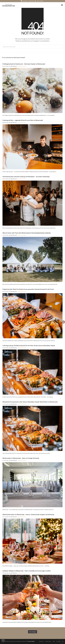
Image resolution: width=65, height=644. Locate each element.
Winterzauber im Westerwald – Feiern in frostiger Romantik (21, 458)
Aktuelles (14, 66)
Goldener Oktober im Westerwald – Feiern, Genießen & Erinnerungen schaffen (27, 571)
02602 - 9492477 (39, 1)
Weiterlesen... (22, 66)
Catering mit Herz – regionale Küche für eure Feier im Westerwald (23, 120)
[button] (3, 641)
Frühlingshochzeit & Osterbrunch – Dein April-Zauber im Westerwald (24, 64)
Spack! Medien (32, 641)
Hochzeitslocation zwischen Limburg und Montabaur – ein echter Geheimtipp (26, 177)
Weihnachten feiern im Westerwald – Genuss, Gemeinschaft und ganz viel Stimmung (28, 514)
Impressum (41, 641)
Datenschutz (48, 641)
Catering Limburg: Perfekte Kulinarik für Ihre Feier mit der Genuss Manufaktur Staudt (29, 345)
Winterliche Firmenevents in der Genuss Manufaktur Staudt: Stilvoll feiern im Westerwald (30, 402)
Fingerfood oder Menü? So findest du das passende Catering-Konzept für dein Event (28, 289)
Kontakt (58, 641)
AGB (54, 641)
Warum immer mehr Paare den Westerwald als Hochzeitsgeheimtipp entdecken (27, 233)
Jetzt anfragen (33, 632)
